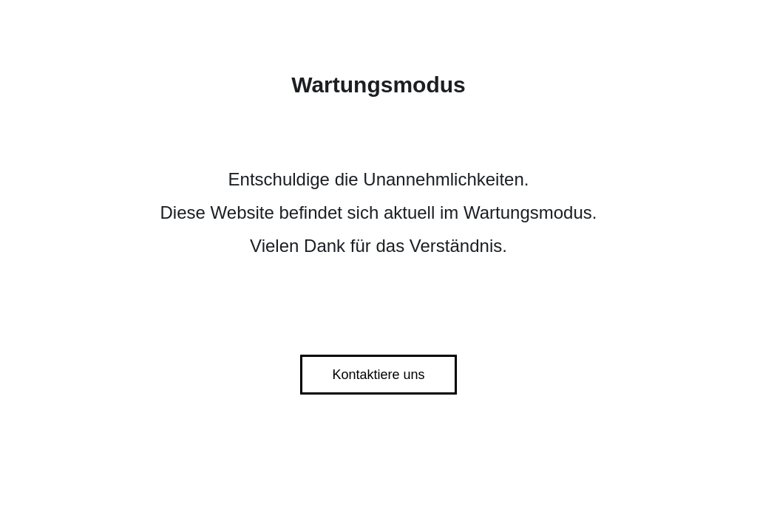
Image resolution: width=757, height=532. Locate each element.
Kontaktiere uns (378, 375)
